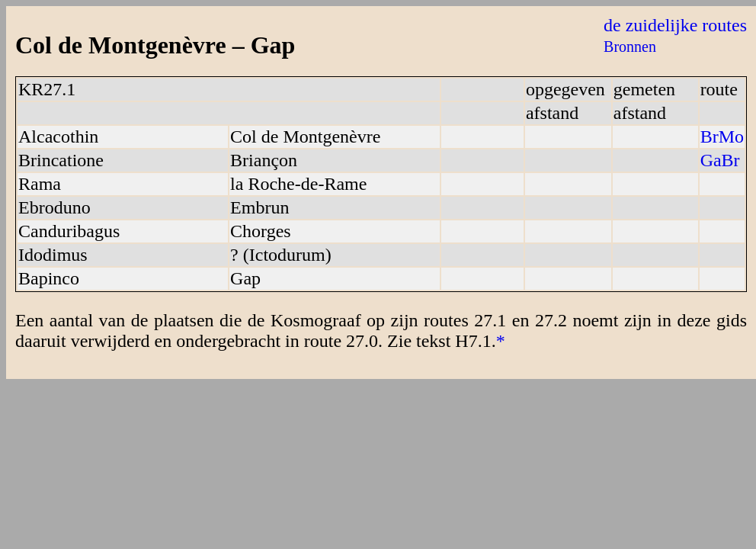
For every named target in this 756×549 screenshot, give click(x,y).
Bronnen (630, 47)
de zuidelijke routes (675, 25)
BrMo (722, 136)
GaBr (720, 160)
